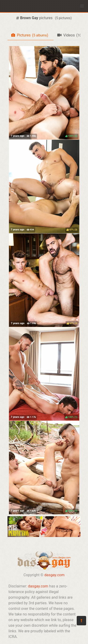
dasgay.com (54, 575)
